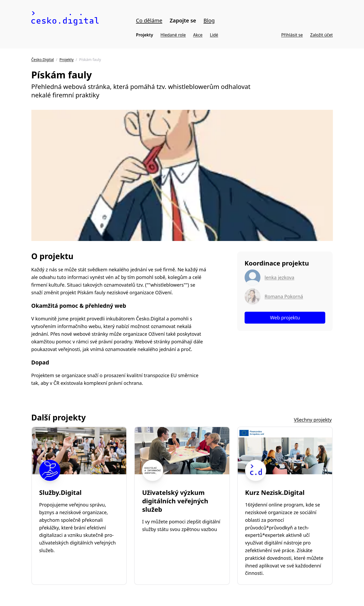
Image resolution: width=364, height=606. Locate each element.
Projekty (145, 35)
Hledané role (173, 35)
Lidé (214, 35)
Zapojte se (183, 20)
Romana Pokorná (284, 296)
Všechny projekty (313, 420)
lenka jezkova (280, 277)
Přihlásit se (292, 35)
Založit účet (322, 35)
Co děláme (149, 20)
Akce (198, 35)
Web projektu (285, 318)
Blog (209, 20)
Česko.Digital (43, 60)
